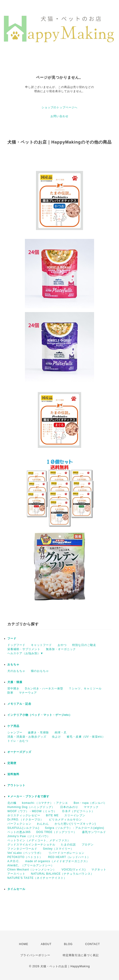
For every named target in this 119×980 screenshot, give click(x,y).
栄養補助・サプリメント (24, 649)
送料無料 (13, 774)
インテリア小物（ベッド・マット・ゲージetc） (40, 715)
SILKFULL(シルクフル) (23, 828)
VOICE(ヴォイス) (74, 870)
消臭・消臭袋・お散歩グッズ (27, 737)
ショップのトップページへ (59, 107)
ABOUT (46, 944)
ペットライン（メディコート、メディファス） (39, 840)
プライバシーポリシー (35, 955)
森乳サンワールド (94, 832)
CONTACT (92, 944)
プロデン (88, 845)
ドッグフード (16, 645)
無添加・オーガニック (61, 649)
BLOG (68, 944)
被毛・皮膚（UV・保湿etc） (86, 737)
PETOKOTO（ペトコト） (25, 857)
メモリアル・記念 (19, 704)
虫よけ (56, 737)
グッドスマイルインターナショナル (31, 845)
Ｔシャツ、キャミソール (85, 689)
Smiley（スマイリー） (58, 849)
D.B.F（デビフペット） (78, 811)
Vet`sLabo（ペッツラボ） (25, 853)
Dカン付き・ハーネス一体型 (44, 689)
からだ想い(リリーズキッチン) (75, 824)
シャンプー (15, 733)
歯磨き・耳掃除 (38, 733)
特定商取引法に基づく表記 (81, 955)
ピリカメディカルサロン (65, 820)
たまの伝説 (68, 845)
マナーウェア (28, 693)
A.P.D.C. (13, 861)
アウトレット (16, 785)
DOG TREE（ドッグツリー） (56, 832)
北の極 (12, 803)
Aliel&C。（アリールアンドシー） (31, 865)
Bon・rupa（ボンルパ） (90, 803)
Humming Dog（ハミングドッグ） (31, 807)
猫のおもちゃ (40, 671)
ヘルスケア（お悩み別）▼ (25, 653)
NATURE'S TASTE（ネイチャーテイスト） (37, 878)
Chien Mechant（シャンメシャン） (32, 870)
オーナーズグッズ (19, 752)
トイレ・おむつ (18, 741)
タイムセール (16, 889)
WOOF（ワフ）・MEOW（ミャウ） (32, 811)
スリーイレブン (75, 815)
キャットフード (41, 645)
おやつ (62, 645)
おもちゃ (13, 664)
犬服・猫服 (15, 682)
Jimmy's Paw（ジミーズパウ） (29, 836)
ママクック (91, 807)
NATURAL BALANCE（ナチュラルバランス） (62, 874)
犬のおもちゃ (16, 671)
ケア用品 (13, 726)
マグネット (99, 870)
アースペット (16, 874)
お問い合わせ (59, 116)
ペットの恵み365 (19, 832)
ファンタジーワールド (22, 849)
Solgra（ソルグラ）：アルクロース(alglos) (75, 828)
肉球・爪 (61, 733)
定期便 (12, 763)
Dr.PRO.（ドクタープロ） (25, 820)
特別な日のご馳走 (84, 645)
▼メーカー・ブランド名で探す (28, 796)
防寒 (10, 693)
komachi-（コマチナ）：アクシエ (45, 803)
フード (12, 639)
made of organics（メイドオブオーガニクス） (57, 861)
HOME (24, 944)
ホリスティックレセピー (24, 815)
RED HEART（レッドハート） (69, 857)
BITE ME (52, 815)
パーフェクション (19, 824)
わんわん (43, 824)
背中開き (13, 689)
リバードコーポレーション (66, 853)
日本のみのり (69, 807)
